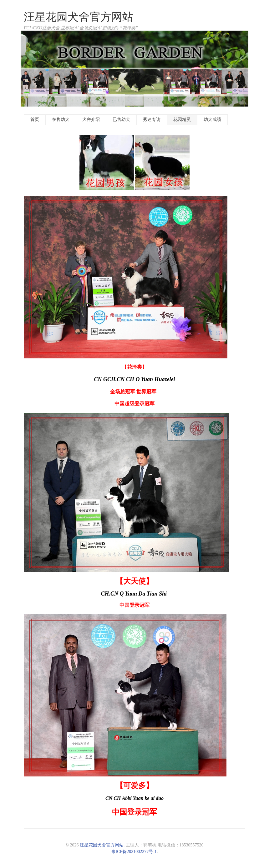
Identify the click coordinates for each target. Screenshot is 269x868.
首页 (35, 120)
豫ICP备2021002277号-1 (134, 852)
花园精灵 (182, 120)
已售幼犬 (121, 120)
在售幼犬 (61, 120)
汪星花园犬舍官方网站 (79, 17)
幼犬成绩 (212, 120)
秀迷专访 (152, 120)
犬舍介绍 (91, 120)
